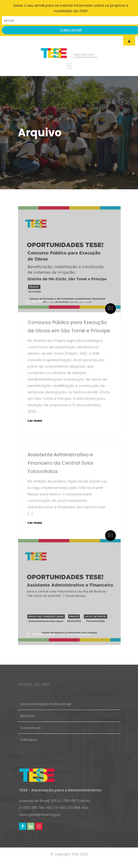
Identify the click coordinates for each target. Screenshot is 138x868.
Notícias (28, 716)
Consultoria (31, 728)
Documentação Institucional (46, 704)
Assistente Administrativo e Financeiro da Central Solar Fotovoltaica (61, 463)
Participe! (29, 740)
